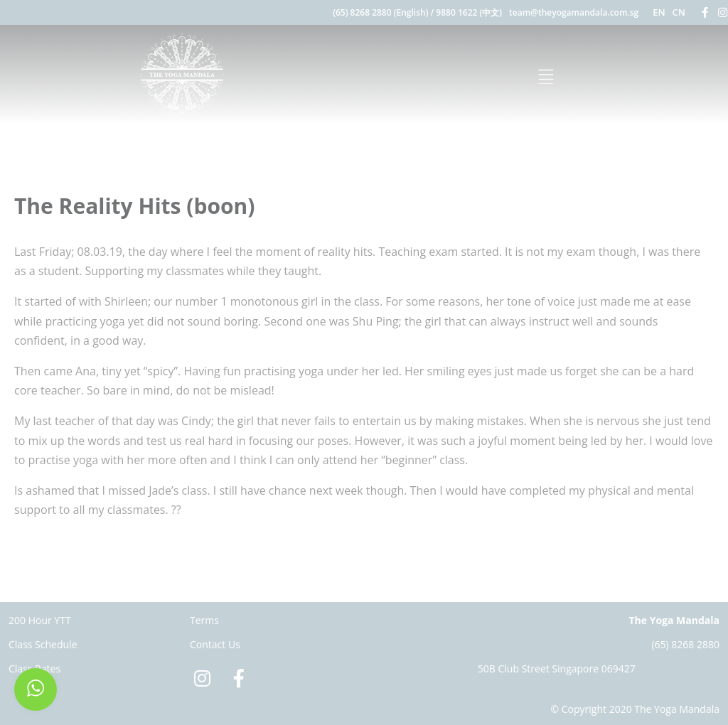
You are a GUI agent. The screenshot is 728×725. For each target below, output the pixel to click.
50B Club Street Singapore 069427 (557, 668)
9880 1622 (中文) (469, 12)
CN (679, 12)
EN (659, 12)
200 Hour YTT (40, 620)
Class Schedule (43, 644)
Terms (204, 620)
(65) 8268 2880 (685, 644)
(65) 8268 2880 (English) (380, 12)
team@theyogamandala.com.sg (574, 12)
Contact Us (215, 644)
